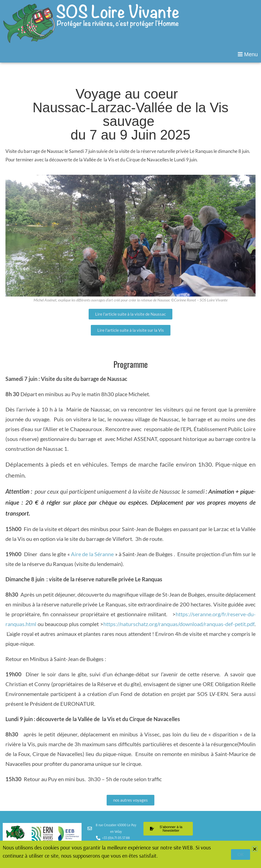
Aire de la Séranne (93, 554)
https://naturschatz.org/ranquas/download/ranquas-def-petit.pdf (179, 624)
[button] (130, 54)
